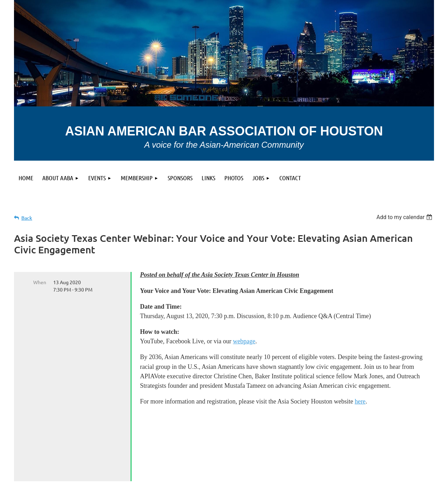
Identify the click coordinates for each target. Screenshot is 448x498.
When (40, 282)
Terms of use (46, 469)
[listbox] (405, 217)
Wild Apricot (351, 489)
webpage (244, 341)
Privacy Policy (188, 469)
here (360, 401)
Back (27, 218)
